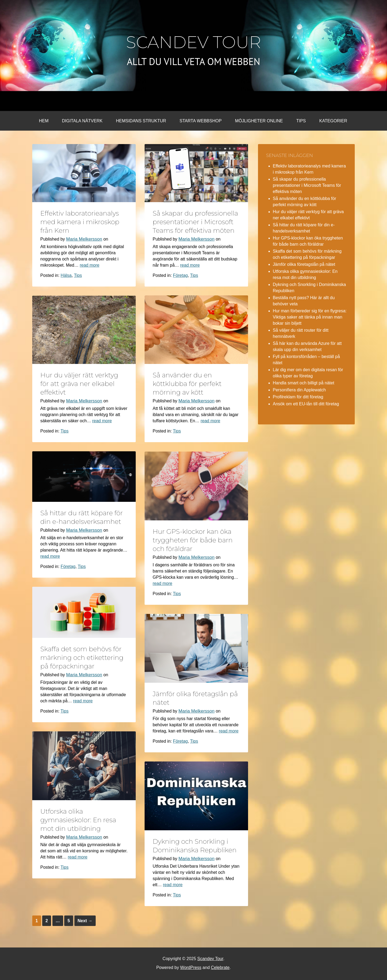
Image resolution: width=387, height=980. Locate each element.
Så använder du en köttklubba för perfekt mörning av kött (187, 384)
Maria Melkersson (84, 239)
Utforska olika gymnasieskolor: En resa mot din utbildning (78, 820)
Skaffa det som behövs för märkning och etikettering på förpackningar (82, 658)
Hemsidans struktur (141, 121)
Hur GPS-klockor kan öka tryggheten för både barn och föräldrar (193, 540)
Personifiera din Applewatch (299, 390)
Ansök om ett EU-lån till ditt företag (306, 404)
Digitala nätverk (82, 121)
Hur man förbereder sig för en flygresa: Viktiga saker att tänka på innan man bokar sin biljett (310, 317)
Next (85, 921)
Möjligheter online (259, 121)
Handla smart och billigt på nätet (304, 383)
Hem (44, 121)
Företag (180, 275)
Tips (301, 121)
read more (90, 265)
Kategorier (333, 121)
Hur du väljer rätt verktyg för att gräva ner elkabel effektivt (79, 384)
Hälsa (66, 275)
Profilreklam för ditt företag (298, 397)
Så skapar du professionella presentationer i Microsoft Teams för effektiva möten (195, 222)
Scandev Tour (194, 42)
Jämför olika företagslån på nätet (304, 264)
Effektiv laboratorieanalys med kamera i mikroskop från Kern (80, 222)
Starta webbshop (200, 121)
